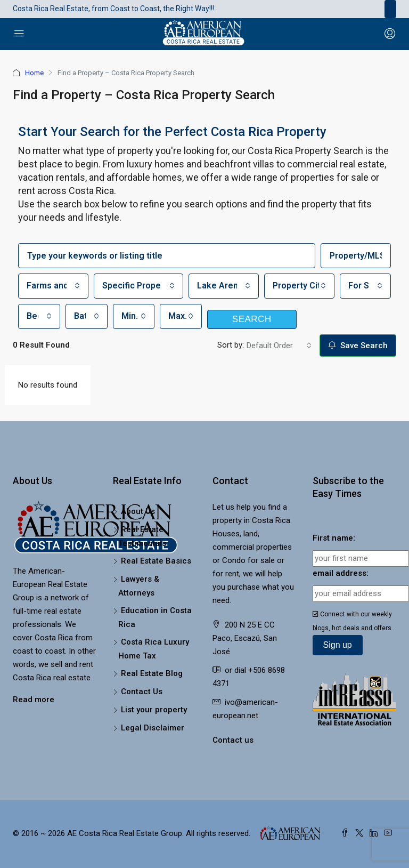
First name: (334, 538)
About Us (138, 511)
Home (34, 73)
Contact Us (142, 692)
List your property (154, 710)
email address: (341, 573)
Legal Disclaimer (153, 728)
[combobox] (53, 286)
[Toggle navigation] (390, 9)
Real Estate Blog (152, 673)
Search (252, 319)
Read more (34, 700)
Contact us (233, 740)
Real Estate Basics (156, 561)
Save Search (358, 345)
